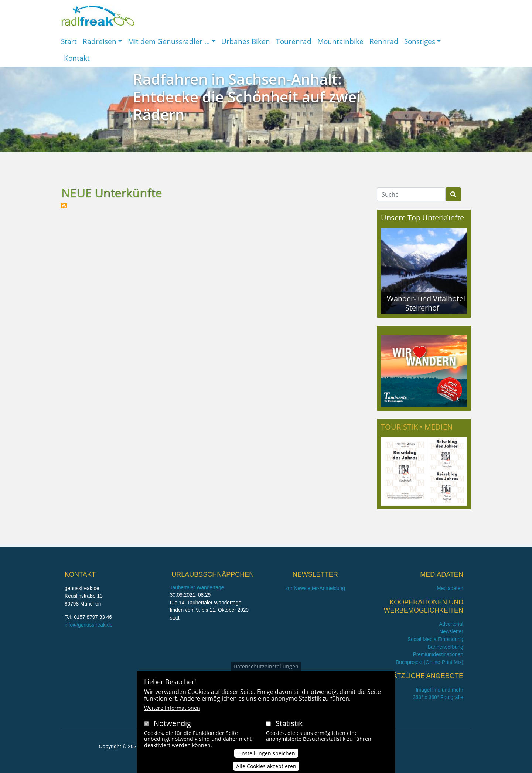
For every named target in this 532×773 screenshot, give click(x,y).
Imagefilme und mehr (439, 690)
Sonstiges (420, 41)
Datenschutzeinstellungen (266, 669)
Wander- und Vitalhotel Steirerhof (426, 303)
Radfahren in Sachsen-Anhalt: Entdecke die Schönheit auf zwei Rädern (247, 97)
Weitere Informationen (172, 710)
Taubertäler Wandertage (197, 588)
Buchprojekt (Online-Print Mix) (429, 662)
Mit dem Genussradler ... (169, 41)
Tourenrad (294, 41)
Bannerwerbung (445, 647)
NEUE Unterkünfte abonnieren (64, 206)
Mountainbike (340, 41)
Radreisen (100, 41)
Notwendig (172, 726)
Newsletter (451, 632)
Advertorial (451, 624)
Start (69, 41)
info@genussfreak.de (89, 625)
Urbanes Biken (246, 41)
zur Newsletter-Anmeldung (315, 588)
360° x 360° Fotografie (438, 697)
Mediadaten (450, 588)
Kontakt (77, 58)
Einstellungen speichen (266, 756)
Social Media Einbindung (435, 639)
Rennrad (384, 41)
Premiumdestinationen (438, 655)
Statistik (289, 726)
